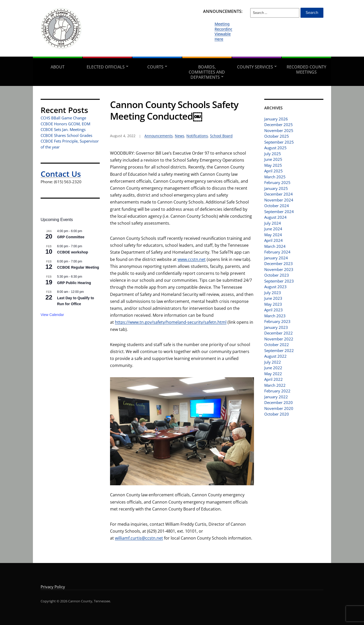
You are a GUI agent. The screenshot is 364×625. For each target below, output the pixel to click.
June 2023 (273, 298)
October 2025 (277, 136)
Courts (155, 67)
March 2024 (275, 246)
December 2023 (279, 263)
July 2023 (273, 293)
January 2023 (276, 327)
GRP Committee (71, 237)
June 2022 (273, 368)
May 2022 (273, 374)
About (58, 67)
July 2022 (273, 362)
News (180, 136)
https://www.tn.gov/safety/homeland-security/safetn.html (171, 322)
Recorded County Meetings (306, 69)
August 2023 (275, 287)
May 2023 (273, 304)
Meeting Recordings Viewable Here (225, 31)
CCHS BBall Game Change (63, 118)
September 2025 (279, 142)
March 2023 (275, 316)
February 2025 (277, 182)
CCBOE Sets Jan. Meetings (63, 129)
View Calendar (52, 315)
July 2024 (273, 223)
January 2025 (276, 188)
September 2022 (279, 350)
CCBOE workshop (73, 252)
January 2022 (276, 397)
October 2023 (277, 275)
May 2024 (273, 235)
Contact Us (61, 174)
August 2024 (275, 217)
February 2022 (277, 391)
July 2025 (273, 154)
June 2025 (273, 159)
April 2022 (274, 379)
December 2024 (279, 194)
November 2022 (279, 339)
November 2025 (279, 130)
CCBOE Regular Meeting (78, 267)
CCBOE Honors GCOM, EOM (65, 124)
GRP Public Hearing (74, 283)
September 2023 (279, 281)
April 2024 (274, 240)
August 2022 (275, 356)
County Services (255, 67)
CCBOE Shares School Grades (66, 135)
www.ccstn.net (192, 259)
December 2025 (279, 125)
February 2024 (277, 252)
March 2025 (275, 177)
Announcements (159, 136)
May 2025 (273, 165)
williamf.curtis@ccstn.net (139, 538)
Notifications (197, 136)
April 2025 (274, 171)
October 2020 (277, 414)
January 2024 (276, 258)
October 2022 (277, 345)
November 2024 (279, 200)
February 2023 (277, 321)
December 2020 (279, 402)
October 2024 (277, 206)
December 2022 (279, 333)
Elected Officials (106, 67)
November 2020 (279, 408)
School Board (221, 136)
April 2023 (274, 310)
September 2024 (279, 212)
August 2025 (275, 148)
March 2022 (275, 385)
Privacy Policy (53, 587)
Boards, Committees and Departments (207, 72)
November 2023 (279, 269)
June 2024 (273, 229)
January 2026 (276, 119)
